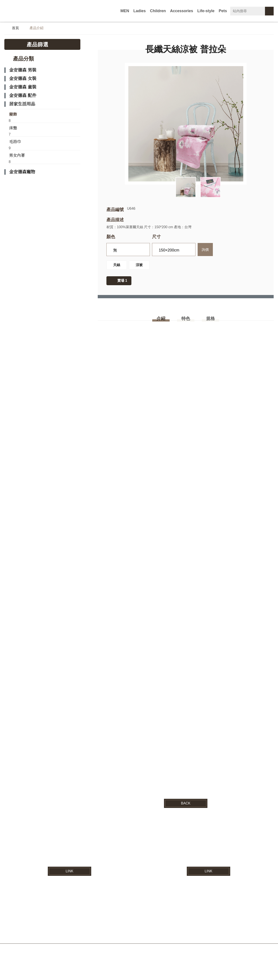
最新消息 (97, 926)
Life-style (209, 11)
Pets (224, 11)
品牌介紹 (73, 926)
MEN (139, 11)
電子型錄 (173, 926)
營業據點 (198, 926)
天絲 (117, 268)
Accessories (188, 11)
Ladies (152, 11)
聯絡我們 (222, 926)
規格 (210, 322)
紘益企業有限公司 (31, 11)
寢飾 (13, 115)
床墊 (13, 129)
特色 (186, 322)
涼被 (139, 268)
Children (168, 11)
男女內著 (17, 157)
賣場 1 (122, 283)
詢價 (205, 251)
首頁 (15, 29)
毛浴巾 (15, 143)
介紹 (161, 322)
